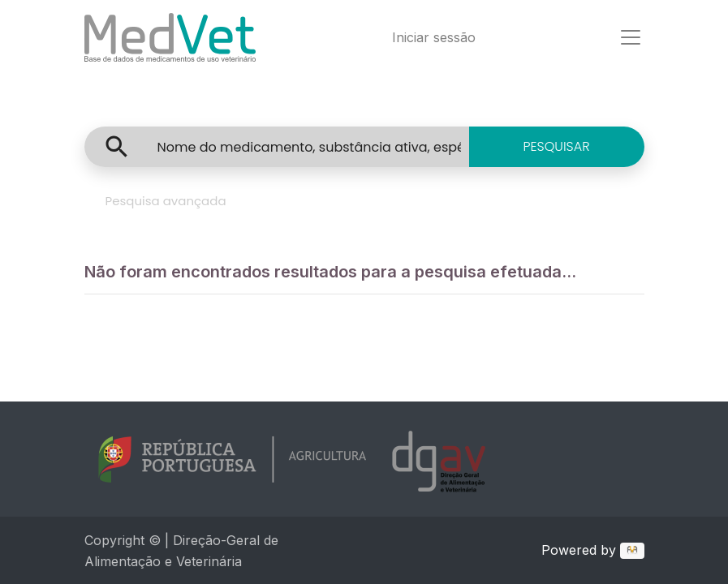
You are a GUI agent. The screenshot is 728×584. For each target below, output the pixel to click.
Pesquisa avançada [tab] (166, 201)
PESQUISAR (556, 146)
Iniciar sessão (434, 37)
